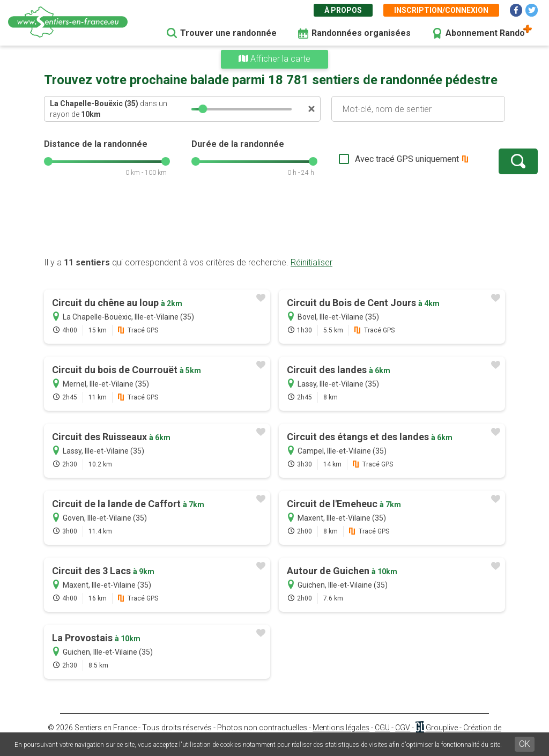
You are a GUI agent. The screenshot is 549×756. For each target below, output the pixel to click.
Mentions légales (341, 728)
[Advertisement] (274, 223)
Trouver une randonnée (228, 33)
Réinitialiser (311, 262)
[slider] (203, 109)
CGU (382, 728)
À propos (343, 10)
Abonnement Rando (485, 33)
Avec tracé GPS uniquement (374, 159)
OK (525, 744)
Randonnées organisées (361, 33)
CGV (403, 728)
